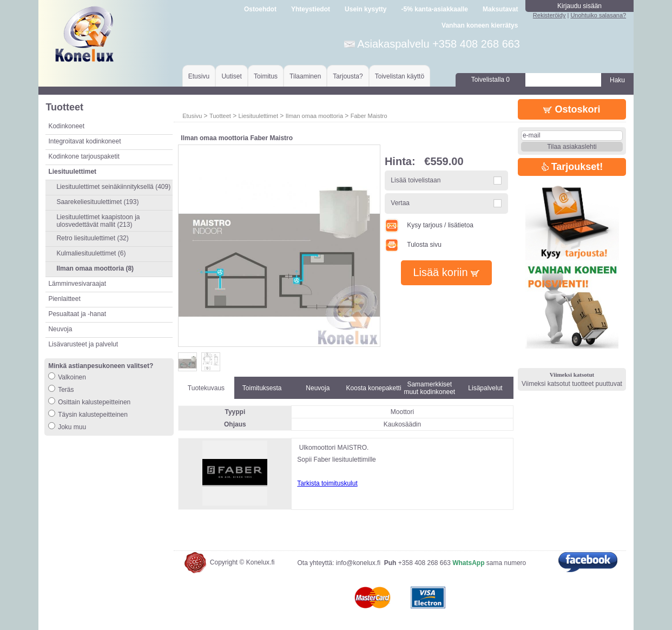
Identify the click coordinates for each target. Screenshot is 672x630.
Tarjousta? (348, 76)
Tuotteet (220, 116)
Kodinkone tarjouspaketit (84, 156)
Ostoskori (572, 109)
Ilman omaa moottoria (314, 116)
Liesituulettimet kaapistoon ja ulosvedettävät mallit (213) (98, 221)
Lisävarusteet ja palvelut (83, 344)
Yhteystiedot (311, 9)
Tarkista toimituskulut (327, 483)
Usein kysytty (365, 9)
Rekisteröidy (549, 15)
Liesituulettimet (258, 116)
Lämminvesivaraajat (77, 284)
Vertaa (400, 203)
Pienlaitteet (64, 299)
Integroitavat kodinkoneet (84, 141)
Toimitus (266, 76)
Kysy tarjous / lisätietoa (429, 225)
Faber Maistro (369, 116)
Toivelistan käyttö (400, 76)
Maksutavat (500, 9)
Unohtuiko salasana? (598, 15)
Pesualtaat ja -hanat (77, 314)
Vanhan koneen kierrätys (480, 25)
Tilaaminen (305, 76)
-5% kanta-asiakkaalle (435, 9)
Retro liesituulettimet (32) (92, 238)
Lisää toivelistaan (416, 180)
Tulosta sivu (413, 245)
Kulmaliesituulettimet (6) (91, 253)
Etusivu (199, 76)
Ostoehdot (260, 9)
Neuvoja (60, 329)
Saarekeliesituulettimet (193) (97, 202)
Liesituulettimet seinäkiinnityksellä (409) (113, 187)
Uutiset (231, 76)
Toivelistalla (490, 80)
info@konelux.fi (358, 563)
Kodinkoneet (66, 126)
